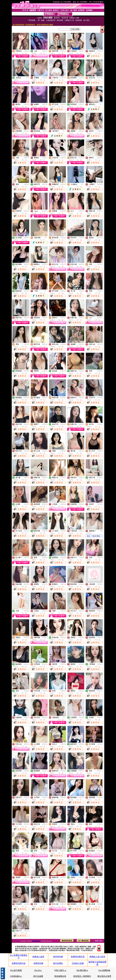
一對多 (27, 78)
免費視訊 (27, 51)
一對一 (101, 104)
